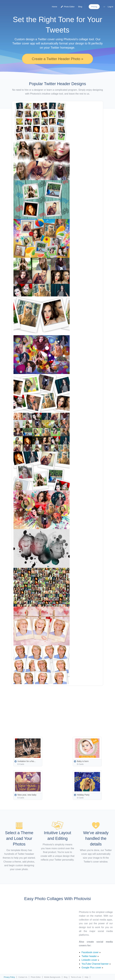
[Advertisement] (63, 708)
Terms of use (76, 977)
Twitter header (89, 956)
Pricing (94, 7)
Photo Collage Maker (15, 5)
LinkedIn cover (89, 960)
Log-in (111, 7)
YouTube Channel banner (95, 964)
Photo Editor (68, 7)
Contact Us (23, 977)
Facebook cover (90, 952)
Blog (80, 7)
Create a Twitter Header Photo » (57, 59)
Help (86, 977)
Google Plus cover (91, 968)
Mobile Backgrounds (52, 977)
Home (54, 7)
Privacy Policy (9, 977)
